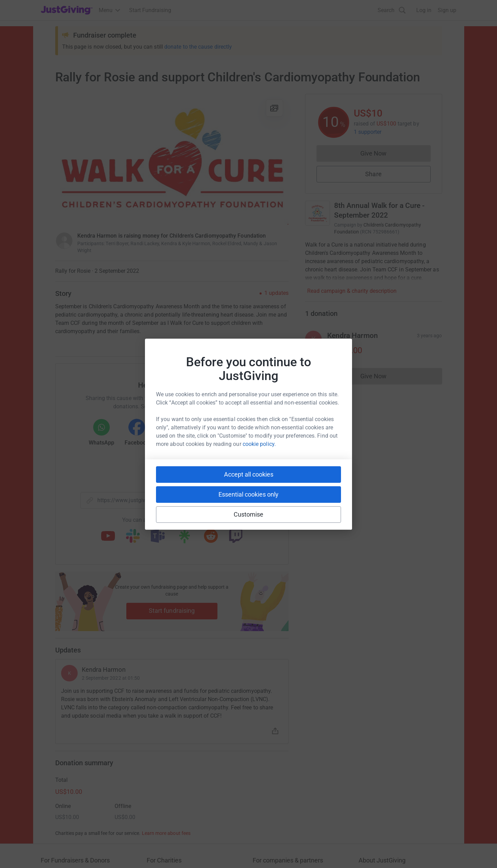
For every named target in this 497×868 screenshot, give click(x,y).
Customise (249, 514)
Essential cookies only (248, 494)
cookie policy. (259, 444)
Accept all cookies (249, 474)
